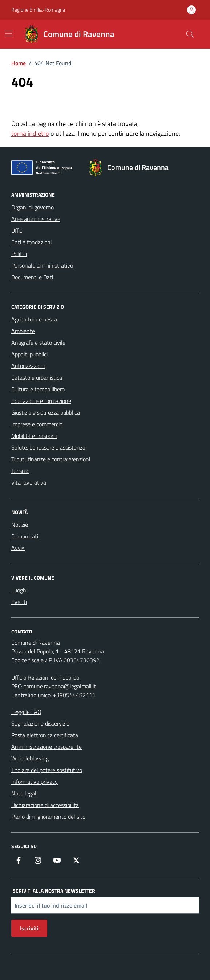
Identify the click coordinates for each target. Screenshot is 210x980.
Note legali (24, 793)
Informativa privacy (35, 782)
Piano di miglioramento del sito (48, 817)
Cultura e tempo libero (38, 389)
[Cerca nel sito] (190, 34)
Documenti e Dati (32, 277)
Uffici (17, 230)
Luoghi (19, 590)
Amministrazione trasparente (47, 747)
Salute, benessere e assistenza (48, 447)
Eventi (19, 602)
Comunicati (25, 536)
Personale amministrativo (42, 265)
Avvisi (18, 548)
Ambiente (23, 331)
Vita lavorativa (29, 482)
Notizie (20, 525)
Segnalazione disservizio (40, 723)
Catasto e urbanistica (37, 378)
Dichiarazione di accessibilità (45, 805)
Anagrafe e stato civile (38, 343)
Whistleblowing (30, 758)
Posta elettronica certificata (45, 735)
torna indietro (30, 133)
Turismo (20, 471)
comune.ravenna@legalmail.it (60, 686)
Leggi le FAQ (26, 712)
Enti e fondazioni (31, 242)
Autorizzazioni (28, 366)
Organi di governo (33, 207)
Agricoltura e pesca (34, 319)
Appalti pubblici (29, 354)
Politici (19, 254)
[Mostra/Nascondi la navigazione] (9, 33)
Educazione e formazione (41, 401)
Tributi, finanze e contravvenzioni (51, 459)
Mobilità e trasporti (34, 436)
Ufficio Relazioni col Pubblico (45, 677)
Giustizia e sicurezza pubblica (46, 412)
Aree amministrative (36, 219)
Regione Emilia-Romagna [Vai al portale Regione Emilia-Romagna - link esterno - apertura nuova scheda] (38, 10)
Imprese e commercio (37, 424)
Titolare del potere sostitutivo (47, 770)
